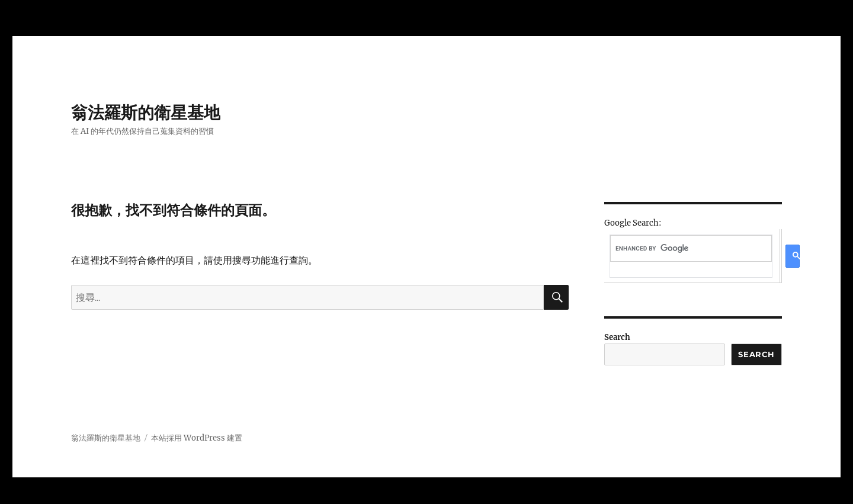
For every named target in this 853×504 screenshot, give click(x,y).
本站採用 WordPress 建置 (197, 438)
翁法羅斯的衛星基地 (146, 113)
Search (617, 337)
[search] (691, 248)
